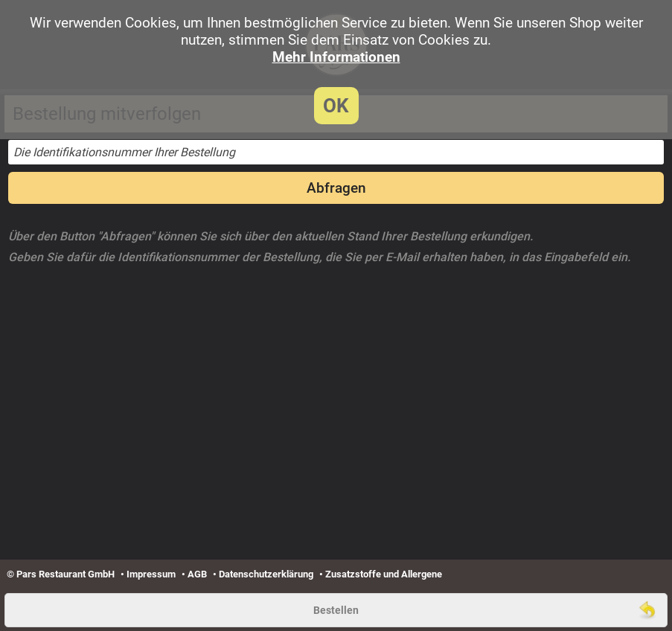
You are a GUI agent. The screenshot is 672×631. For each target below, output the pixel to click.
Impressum (151, 574)
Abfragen (336, 188)
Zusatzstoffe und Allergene (384, 574)
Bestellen (336, 611)
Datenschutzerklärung (266, 574)
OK (336, 106)
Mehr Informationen (336, 57)
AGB (197, 574)
